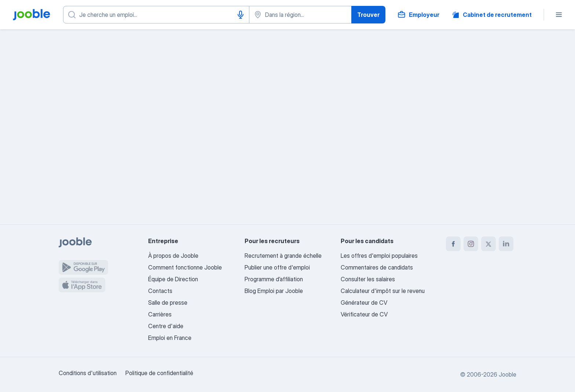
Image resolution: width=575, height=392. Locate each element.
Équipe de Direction (173, 279)
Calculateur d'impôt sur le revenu (383, 291)
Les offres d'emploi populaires (379, 256)
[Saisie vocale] (241, 15)
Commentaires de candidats (377, 267)
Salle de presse (168, 303)
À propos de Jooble (173, 256)
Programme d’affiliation (274, 279)
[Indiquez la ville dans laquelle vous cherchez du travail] (300, 15)
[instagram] (471, 244)
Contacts (160, 291)
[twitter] (488, 244)
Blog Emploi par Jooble (274, 291)
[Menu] (559, 15)
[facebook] (453, 244)
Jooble (508, 374)
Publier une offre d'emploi (277, 267)
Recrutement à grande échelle (283, 256)
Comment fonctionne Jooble (185, 267)
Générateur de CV (364, 303)
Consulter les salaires (368, 279)
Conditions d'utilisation (88, 373)
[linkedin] (506, 244)
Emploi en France (170, 338)
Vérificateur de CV (364, 314)
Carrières (160, 314)
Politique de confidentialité (159, 373)
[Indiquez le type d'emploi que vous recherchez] (156, 15)
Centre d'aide (166, 326)
